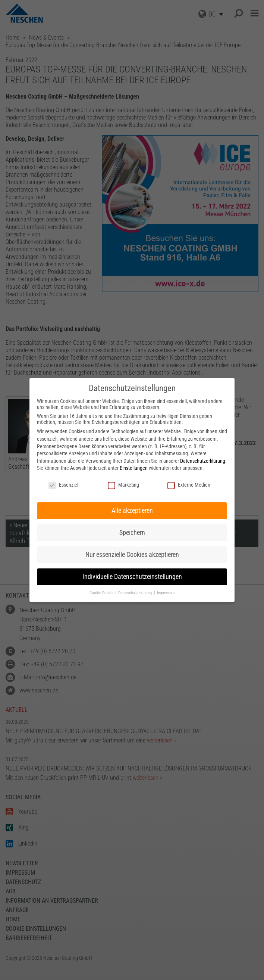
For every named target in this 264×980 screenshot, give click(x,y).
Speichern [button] (132, 533)
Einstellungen (134, 468)
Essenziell (64, 485)
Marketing (123, 485)
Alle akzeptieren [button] (132, 511)
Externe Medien (189, 485)
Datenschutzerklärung (203, 461)
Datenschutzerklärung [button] (136, 593)
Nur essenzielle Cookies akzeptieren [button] (132, 555)
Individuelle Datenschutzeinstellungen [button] (132, 577)
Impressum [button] (166, 593)
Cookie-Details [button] (102, 593)
